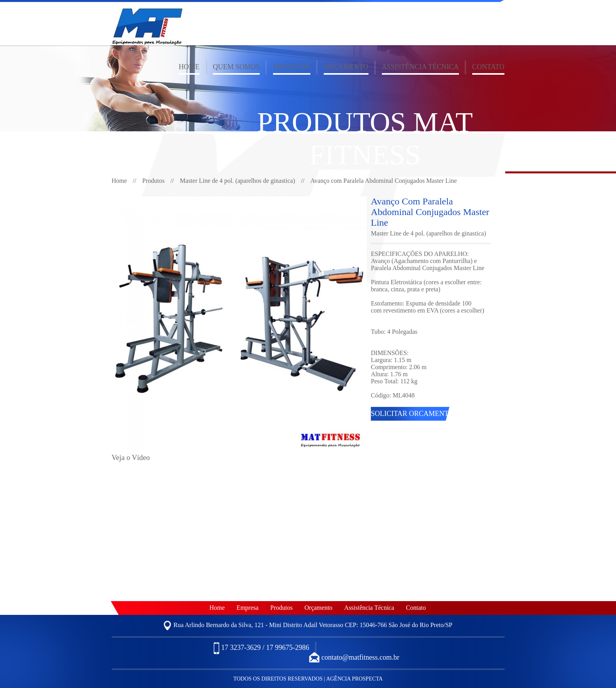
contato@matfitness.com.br (354, 658)
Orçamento (346, 67)
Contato (488, 67)
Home (189, 67)
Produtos (292, 67)
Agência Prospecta (354, 679)
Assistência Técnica (420, 67)
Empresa (247, 608)
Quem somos (236, 67)
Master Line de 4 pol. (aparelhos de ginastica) (237, 181)
